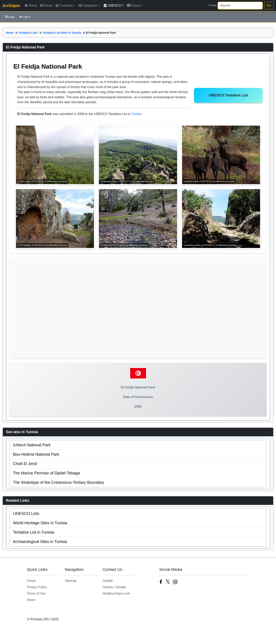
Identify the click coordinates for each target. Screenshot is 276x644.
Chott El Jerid (25, 464)
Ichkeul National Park (32, 445)
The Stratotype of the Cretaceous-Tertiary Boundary (59, 482)
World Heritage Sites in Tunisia (40, 523)
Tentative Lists (28, 33)
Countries (64, 5)
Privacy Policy (37, 587)
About (31, 600)
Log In (25, 17)
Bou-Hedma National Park (36, 454)
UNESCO (112, 5)
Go (269, 5)
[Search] (240, 6)
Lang (10, 17)
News (46, 5)
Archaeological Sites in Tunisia (40, 542)
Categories (88, 5)
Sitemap (71, 581)
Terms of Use (36, 593)
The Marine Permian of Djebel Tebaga (46, 473)
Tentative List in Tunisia (34, 532)
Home (31, 5)
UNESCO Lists (26, 513)
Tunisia (136, 114)
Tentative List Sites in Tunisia (62, 33)
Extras (133, 5)
